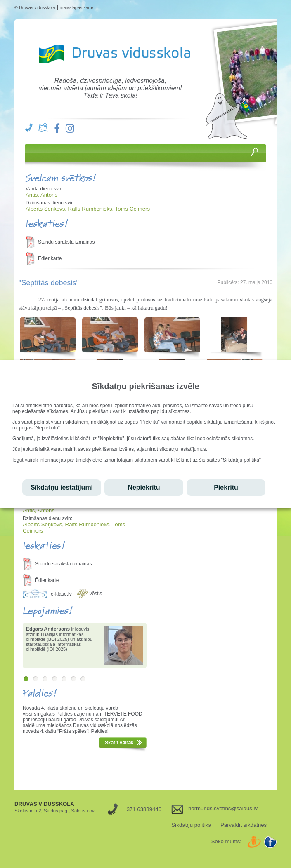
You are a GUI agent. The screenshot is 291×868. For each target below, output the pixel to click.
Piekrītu (226, 487)
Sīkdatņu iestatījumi (62, 487)
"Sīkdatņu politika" (241, 460)
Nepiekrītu (144, 487)
